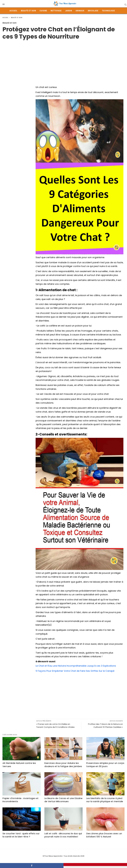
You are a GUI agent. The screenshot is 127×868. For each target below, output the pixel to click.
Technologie (108, 11)
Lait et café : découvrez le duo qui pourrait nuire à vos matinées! (63, 835)
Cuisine (43, 11)
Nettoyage (56, 11)
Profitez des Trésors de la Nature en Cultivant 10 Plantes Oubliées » (105, 726)
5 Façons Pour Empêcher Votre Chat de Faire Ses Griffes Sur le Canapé (75, 671)
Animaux (80, 11)
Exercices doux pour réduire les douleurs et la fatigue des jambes (63, 765)
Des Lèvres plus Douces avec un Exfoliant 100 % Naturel (104, 835)
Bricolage (93, 11)
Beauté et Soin (28, 11)
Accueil (13, 11)
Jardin (69, 11)
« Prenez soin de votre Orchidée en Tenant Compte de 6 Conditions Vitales (55, 726)
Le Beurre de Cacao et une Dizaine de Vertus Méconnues (63, 800)
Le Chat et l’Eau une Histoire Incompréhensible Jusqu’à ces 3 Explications (76, 666)
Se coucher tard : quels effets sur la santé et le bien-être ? (21, 835)
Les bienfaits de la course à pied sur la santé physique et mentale (105, 800)
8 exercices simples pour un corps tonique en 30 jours (105, 765)
